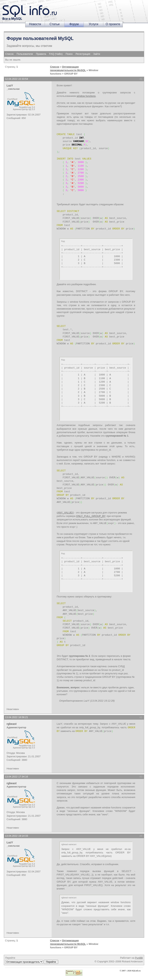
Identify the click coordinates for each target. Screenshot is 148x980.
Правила (41, 54)
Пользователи (25, 54)
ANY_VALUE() (66, 513)
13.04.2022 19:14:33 (16, 836)
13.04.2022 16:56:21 (16, 717)
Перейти (32, 960)
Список (9, 54)
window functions (86, 96)
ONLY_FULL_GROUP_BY (91, 516)
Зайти (97, 54)
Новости (35, 24)
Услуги (93, 24)
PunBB (139, 958)
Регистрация (83, 54)
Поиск (69, 54)
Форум (74, 24)
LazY (10, 86)
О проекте (113, 24)
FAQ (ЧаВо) (56, 54)
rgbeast (12, 724)
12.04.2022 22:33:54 (16, 79)
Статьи (55, 24)
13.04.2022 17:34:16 (16, 777)
